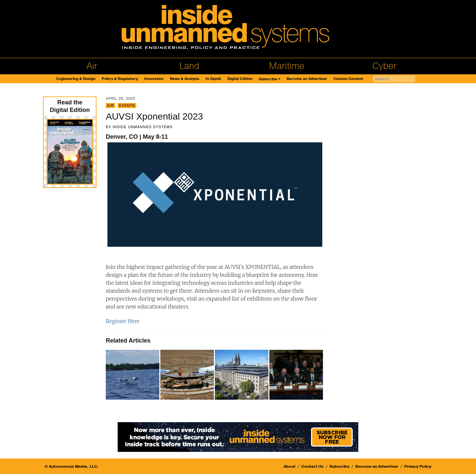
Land (189, 66)
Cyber (384, 66)
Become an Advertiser (307, 79)
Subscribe (268, 79)
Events (127, 106)
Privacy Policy (418, 466)
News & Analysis (185, 79)
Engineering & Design (76, 79)
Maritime (287, 66)
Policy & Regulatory (120, 79)
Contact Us (313, 466)
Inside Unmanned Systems (142, 127)
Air (92, 66)
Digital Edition (240, 79)
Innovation (154, 79)
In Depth (213, 79)
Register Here (122, 321)
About (290, 466)
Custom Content (348, 79)
